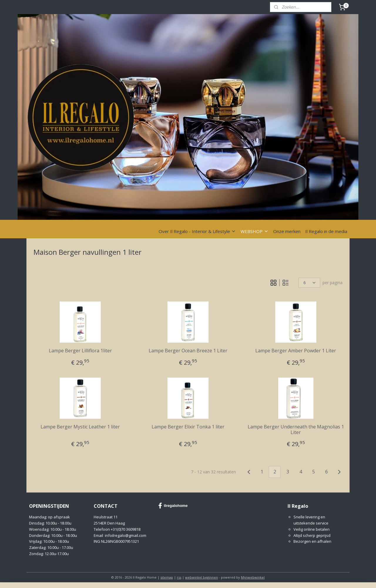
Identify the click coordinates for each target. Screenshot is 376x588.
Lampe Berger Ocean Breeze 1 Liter (188, 351)
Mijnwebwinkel (253, 577)
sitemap (167, 577)
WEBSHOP (255, 231)
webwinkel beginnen (202, 577)
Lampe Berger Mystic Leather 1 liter (80, 427)
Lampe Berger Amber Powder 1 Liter (296, 351)
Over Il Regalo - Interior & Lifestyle (197, 231)
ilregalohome (173, 506)
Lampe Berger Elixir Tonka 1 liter (188, 427)
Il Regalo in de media (326, 231)
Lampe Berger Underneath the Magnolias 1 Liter (296, 430)
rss (179, 577)
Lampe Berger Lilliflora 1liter (80, 351)
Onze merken (287, 231)
